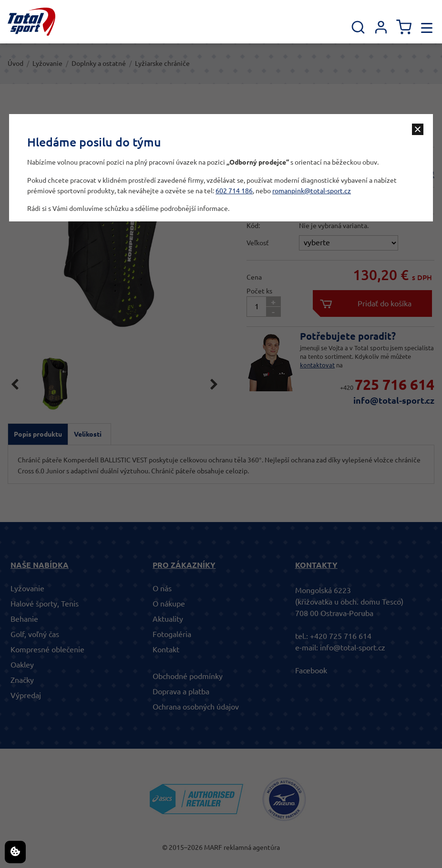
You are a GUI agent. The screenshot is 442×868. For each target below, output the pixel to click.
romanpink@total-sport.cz (312, 191)
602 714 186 (234, 191)
